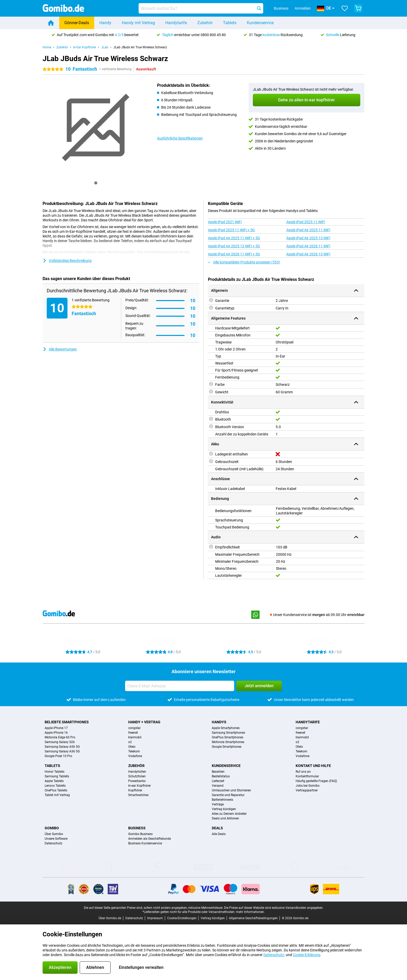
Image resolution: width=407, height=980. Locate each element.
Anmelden (303, 8)
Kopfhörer (135, 790)
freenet (133, 733)
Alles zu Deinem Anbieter (229, 814)
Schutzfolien (137, 776)
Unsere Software (56, 839)
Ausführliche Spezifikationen (180, 138)
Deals (217, 828)
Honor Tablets (55, 772)
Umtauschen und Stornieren (231, 790)
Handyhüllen (137, 772)
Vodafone (135, 756)
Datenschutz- (274, 955)
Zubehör (205, 23)
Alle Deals (219, 834)
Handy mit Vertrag (138, 23)
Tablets (230, 23)
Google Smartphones (227, 747)
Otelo (132, 747)
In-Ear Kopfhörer (85, 47)
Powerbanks (137, 781)
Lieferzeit (218, 781)
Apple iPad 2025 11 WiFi (306, 222)
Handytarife (176, 23)
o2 (130, 742)
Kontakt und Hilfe (313, 766)
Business (137, 828)
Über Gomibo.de (110, 918)
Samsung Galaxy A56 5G (62, 747)
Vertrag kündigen (224, 809)
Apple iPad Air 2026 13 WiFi (308, 254)
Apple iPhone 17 (56, 728)
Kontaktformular (307, 776)
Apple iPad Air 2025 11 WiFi (308, 230)
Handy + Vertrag (144, 722)
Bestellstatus (221, 776)
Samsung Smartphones (228, 733)
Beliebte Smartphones (67, 722)
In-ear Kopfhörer (140, 786)
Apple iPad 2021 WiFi (225, 222)
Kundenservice (260, 23)
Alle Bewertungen (60, 349)
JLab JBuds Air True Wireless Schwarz (140, 47)
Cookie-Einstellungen (182, 918)
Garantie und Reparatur (228, 795)
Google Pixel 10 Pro (58, 756)
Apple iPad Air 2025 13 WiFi (308, 238)
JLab (105, 47)
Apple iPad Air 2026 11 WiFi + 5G (234, 254)
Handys (219, 722)
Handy (105, 23)
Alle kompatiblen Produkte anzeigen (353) (244, 262)
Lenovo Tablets (55, 786)
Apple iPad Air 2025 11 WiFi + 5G (234, 238)
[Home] (51, 23)
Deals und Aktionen (225, 818)
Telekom (134, 751)
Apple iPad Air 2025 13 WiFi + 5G (234, 246)
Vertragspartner (307, 790)
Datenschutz (53, 843)
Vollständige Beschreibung (67, 261)
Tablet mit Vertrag (57, 795)
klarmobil (135, 737)
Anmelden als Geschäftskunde (150, 839)
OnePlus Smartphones (228, 737)
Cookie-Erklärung (307, 955)
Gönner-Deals (77, 23)
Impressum (155, 918)
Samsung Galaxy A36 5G (62, 751)
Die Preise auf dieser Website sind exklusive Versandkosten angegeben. (274, 908)
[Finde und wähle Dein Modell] (201, 8)
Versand (218, 786)
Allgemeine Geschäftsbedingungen (253, 918)
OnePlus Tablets (56, 790)
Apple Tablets (54, 781)
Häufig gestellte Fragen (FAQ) (316, 781)
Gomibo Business (140, 834)
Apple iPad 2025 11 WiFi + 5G (231, 230)
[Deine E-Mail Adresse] (180, 686)
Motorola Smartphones (228, 742)
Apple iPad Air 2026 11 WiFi (308, 246)
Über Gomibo (54, 834)
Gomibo (52, 828)
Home (47, 47)
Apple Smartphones (226, 728)
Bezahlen (218, 772)
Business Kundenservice (145, 843)
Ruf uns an (303, 772)
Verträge (218, 804)
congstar (134, 728)
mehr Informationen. (250, 912)
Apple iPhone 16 (56, 733)
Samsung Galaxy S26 (60, 742)
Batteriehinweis (222, 800)
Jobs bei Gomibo (308, 786)
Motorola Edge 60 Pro (60, 737)
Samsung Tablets (57, 776)
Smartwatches (138, 795)
